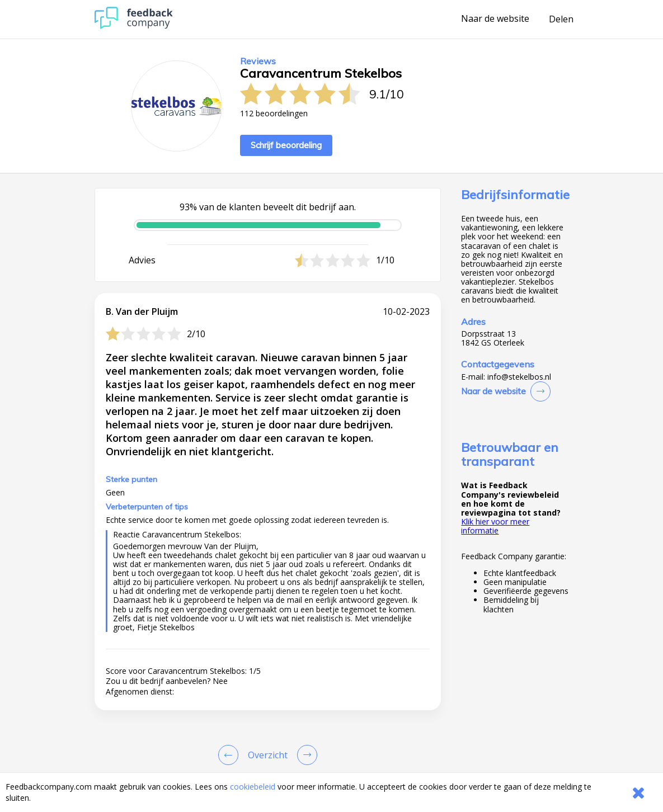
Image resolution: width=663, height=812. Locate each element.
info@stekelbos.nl (519, 377)
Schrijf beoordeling (286, 145)
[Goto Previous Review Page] (231, 755)
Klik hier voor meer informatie (495, 526)
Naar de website (495, 19)
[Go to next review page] (305, 755)
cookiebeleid (253, 787)
